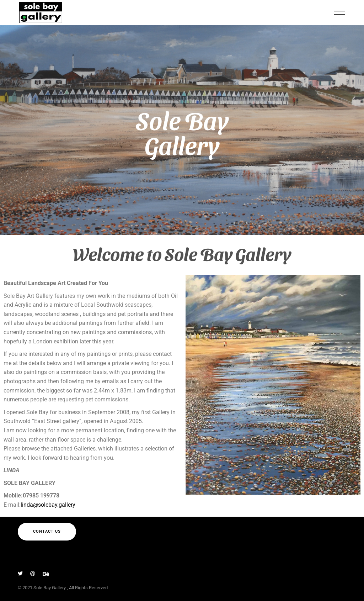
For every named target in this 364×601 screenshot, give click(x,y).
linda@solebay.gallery (48, 505)
